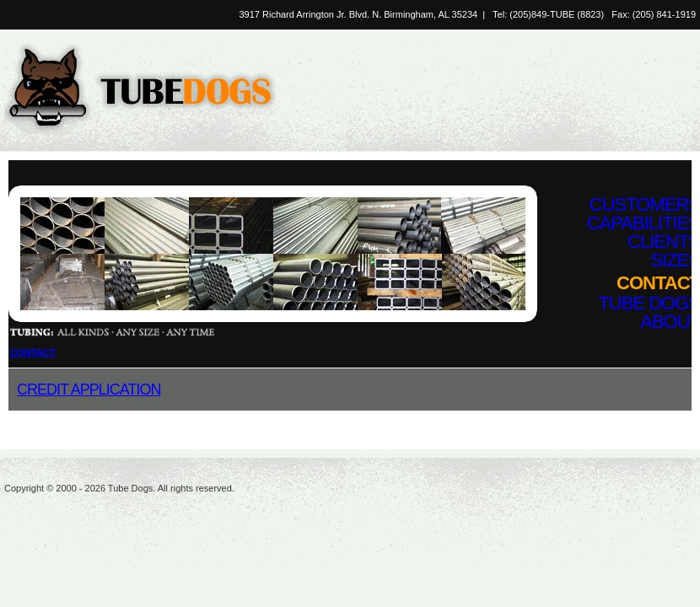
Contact (658, 283)
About (670, 322)
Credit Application (89, 389)
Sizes (675, 260)
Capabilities (643, 223)
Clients (664, 242)
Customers (645, 204)
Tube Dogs (649, 303)
